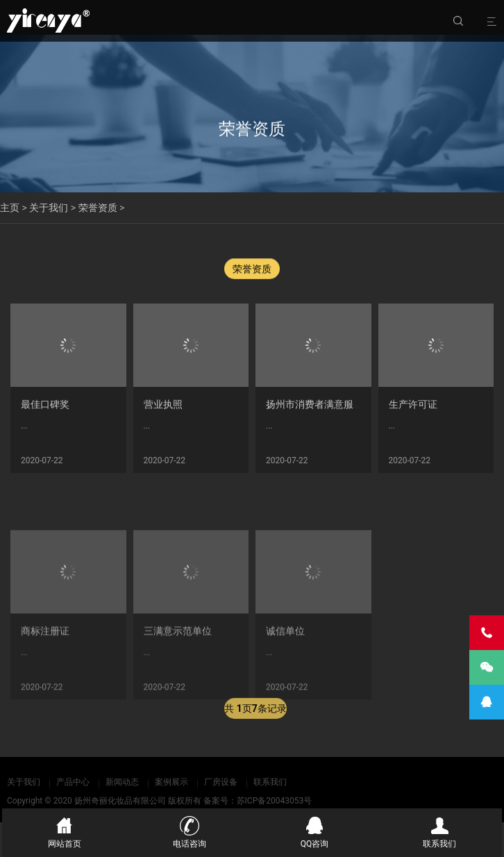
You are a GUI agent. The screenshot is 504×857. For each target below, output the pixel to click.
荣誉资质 (98, 208)
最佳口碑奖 (45, 409)
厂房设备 (221, 782)
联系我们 (270, 782)
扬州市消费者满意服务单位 (324, 409)
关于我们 (49, 208)
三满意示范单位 (178, 683)
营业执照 (163, 409)
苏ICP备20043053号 (275, 801)
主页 (10, 208)
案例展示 (171, 782)
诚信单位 (285, 683)
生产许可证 (413, 409)
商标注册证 (45, 683)
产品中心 (73, 782)
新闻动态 (122, 782)
